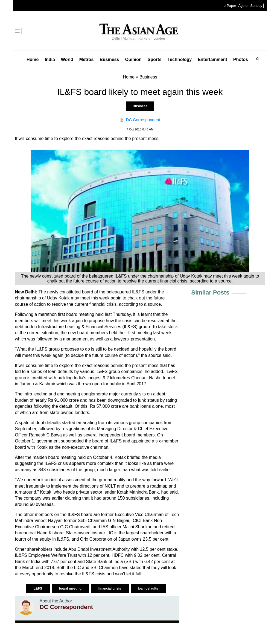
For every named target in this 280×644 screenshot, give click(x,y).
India (50, 59)
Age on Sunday (250, 6)
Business (109, 59)
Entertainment (212, 59)
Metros (86, 59)
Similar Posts (210, 292)
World (67, 59)
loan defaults (148, 588)
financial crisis (110, 588)
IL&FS (38, 588)
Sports (155, 59)
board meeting (71, 588)
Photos (241, 59)
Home (33, 59)
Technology (180, 59)
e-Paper (230, 6)
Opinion (133, 59)
